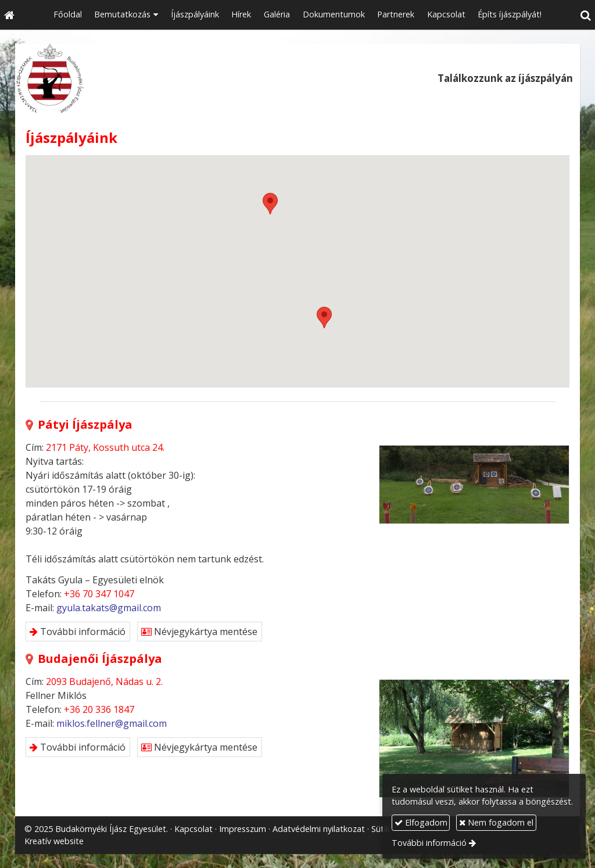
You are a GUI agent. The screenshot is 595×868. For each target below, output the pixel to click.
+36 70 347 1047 (99, 594)
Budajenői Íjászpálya (94, 659)
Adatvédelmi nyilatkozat (319, 829)
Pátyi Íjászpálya (79, 424)
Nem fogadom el (496, 822)
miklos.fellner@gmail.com (112, 723)
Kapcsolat (193, 829)
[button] (586, 15)
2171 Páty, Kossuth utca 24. (105, 447)
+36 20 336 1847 (99, 709)
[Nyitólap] (9, 15)
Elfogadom (421, 822)
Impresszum (243, 829)
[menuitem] (68, 15)
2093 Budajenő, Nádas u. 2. (104, 682)
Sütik (381, 829)
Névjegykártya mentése (199, 632)
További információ (78, 632)
